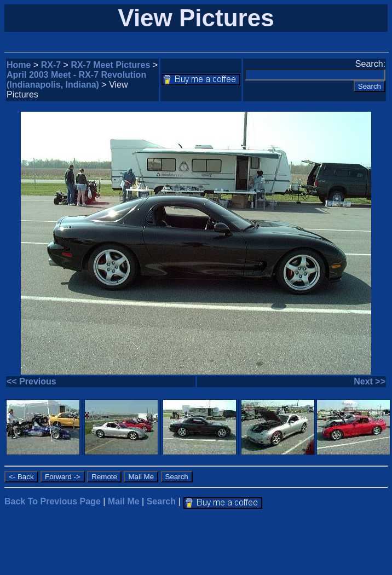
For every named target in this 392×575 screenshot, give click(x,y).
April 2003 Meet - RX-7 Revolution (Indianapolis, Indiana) (76, 80)
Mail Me (124, 501)
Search (161, 501)
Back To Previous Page (53, 501)
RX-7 (51, 65)
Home (19, 65)
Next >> (370, 381)
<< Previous (31, 381)
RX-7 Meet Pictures (110, 65)
